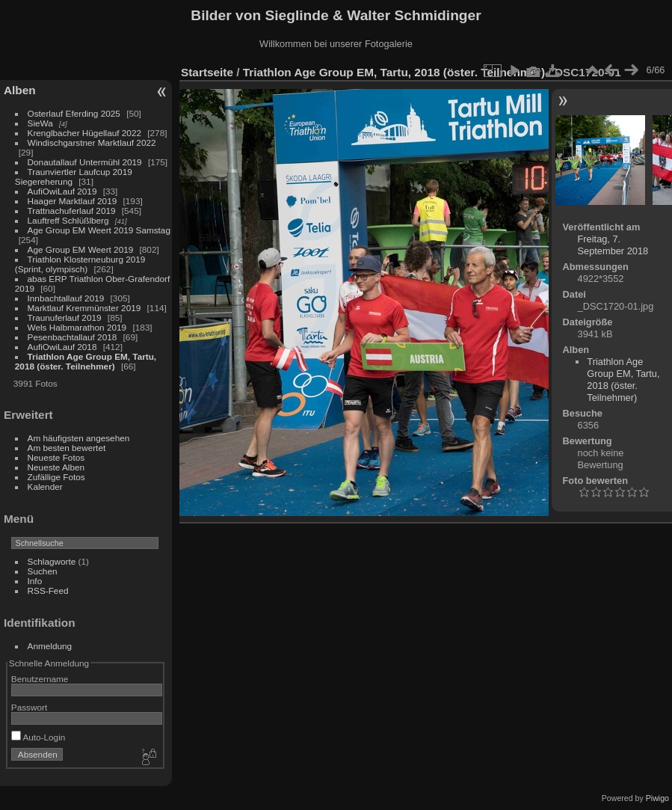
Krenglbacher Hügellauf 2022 (84, 133)
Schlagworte (52, 561)
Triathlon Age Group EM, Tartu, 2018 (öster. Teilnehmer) (86, 361)
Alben (20, 90)
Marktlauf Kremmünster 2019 (84, 308)
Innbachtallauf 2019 (66, 298)
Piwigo (657, 798)
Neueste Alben (56, 467)
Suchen (43, 571)
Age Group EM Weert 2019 (81, 249)
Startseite (207, 72)
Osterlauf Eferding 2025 (74, 113)
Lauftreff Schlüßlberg (68, 220)
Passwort (29, 707)
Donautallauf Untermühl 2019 (85, 162)
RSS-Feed (48, 590)
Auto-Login (38, 737)
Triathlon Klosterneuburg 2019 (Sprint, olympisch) (80, 264)
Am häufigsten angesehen (79, 438)
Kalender (45, 487)
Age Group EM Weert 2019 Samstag (99, 230)
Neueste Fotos (56, 457)
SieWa (40, 123)
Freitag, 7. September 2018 (613, 245)
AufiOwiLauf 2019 (62, 191)
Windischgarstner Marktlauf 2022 (92, 142)
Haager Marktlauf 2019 (73, 201)
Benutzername (40, 679)
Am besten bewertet (67, 448)
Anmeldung (50, 646)
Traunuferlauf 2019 (65, 317)
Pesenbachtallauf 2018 (73, 337)
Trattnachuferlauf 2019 (72, 211)
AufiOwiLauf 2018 (62, 347)
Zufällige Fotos (56, 477)
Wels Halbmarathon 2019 (77, 327)
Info (35, 581)
